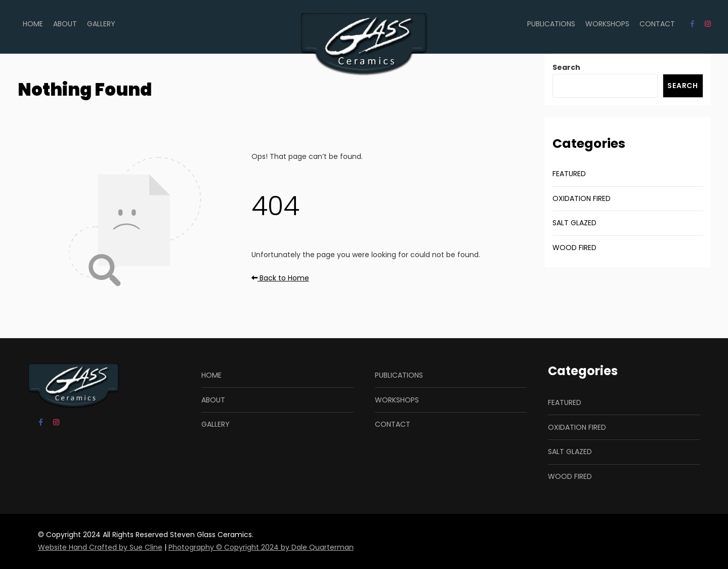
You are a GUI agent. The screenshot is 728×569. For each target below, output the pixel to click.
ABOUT (65, 24)
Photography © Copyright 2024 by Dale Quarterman (261, 547)
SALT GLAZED (574, 223)
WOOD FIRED (574, 248)
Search (566, 67)
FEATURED (569, 174)
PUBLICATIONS (551, 24)
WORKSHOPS (607, 24)
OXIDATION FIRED (582, 198)
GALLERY (101, 24)
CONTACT (657, 24)
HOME (33, 24)
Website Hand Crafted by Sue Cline (100, 547)
